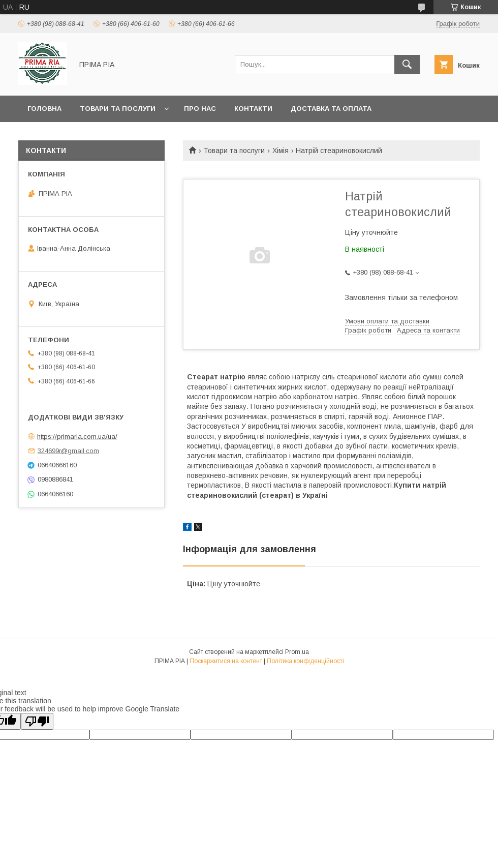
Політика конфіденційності (305, 661)
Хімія (281, 151)
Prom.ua (297, 652)
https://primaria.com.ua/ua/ (77, 436)
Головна (44, 109)
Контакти (253, 109)
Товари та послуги (118, 109)
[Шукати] (407, 65)
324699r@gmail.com (68, 451)
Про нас (200, 109)
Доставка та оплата (331, 109)
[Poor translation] (37, 721)
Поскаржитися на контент (226, 661)
